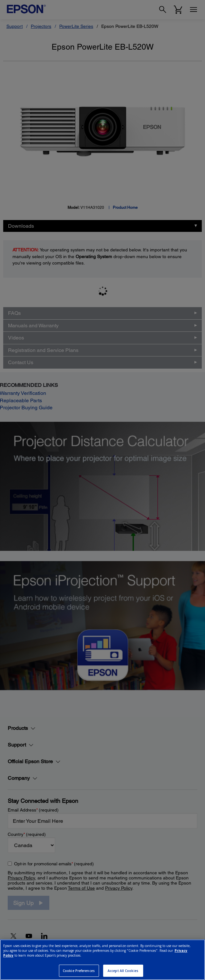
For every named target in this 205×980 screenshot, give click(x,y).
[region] (102, 960)
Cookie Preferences (79, 971)
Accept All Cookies (123, 971)
